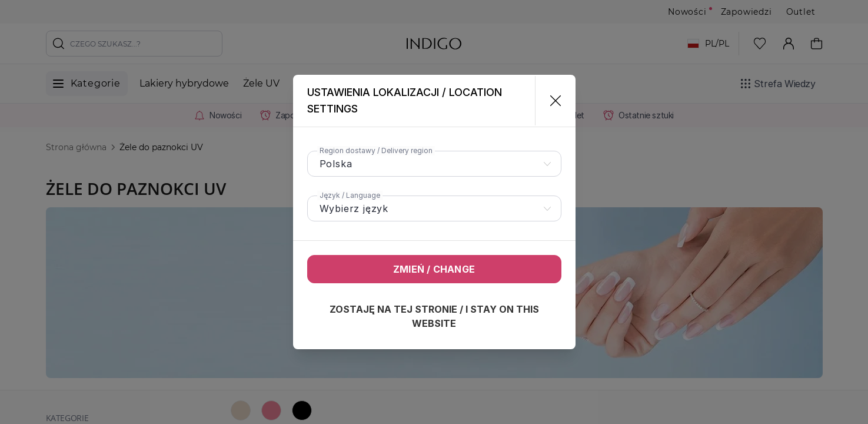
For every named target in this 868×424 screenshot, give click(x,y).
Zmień (434, 269)
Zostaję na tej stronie (434, 316)
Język (350, 195)
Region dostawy (376, 150)
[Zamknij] (551, 101)
